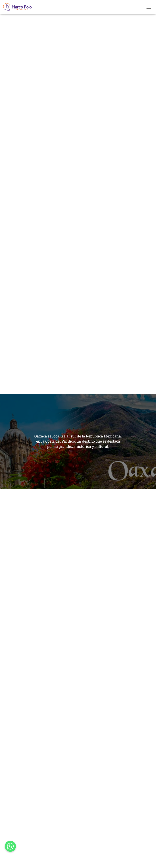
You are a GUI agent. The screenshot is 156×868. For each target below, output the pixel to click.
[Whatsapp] (10, 846)
